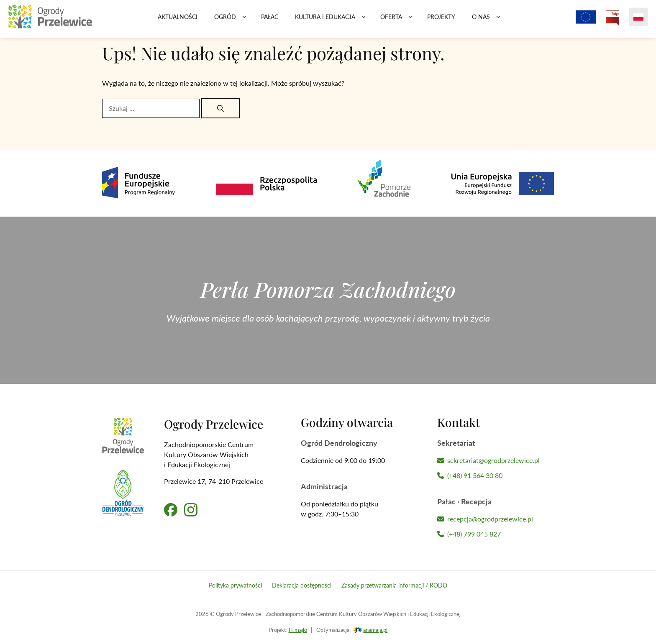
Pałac (270, 21)
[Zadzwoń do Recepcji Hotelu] (496, 534)
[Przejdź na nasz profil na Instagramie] (191, 510)
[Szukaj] (220, 108)
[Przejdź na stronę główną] (50, 21)
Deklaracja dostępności (302, 585)
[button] (244, 21)
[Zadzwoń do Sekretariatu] (496, 475)
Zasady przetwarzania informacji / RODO (394, 585)
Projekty (441, 21)
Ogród (233, 21)
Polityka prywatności (235, 585)
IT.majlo (298, 630)
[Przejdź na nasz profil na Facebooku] (171, 510)
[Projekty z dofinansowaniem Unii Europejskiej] (586, 21)
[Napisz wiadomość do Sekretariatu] (496, 460)
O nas (489, 21)
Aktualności (178, 21)
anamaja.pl (375, 630)
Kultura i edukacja (333, 21)
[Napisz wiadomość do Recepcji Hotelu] (496, 519)
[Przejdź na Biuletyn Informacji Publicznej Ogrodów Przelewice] (612, 21)
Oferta (400, 21)
